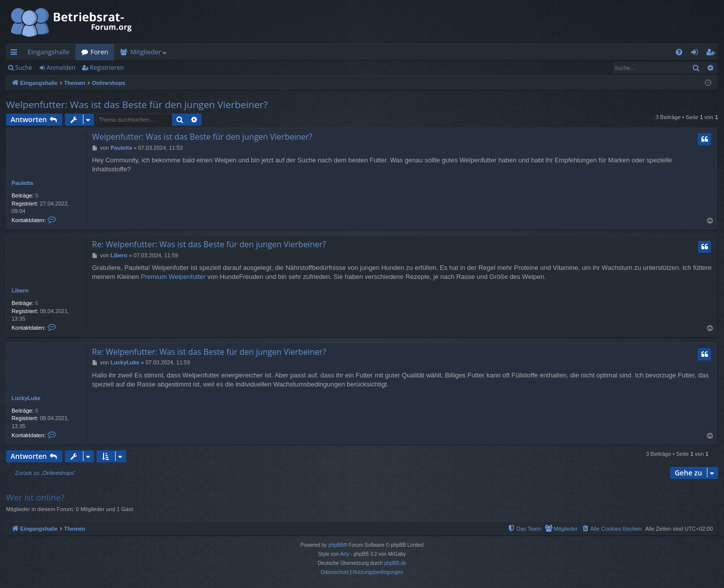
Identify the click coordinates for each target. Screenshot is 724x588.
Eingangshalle (49, 52)
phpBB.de (395, 563)
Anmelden (61, 68)
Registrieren (107, 68)
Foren (99, 52)
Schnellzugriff (16, 54)
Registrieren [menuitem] (712, 54)
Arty (345, 554)
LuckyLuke (26, 398)
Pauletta (22, 183)
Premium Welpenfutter (173, 277)
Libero (20, 290)
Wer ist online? (35, 497)
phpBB (336, 545)
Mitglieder (146, 52)
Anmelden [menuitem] (697, 54)
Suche (24, 68)
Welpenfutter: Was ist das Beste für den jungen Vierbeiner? (137, 105)
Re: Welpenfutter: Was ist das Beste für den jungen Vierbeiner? (209, 244)
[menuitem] (679, 52)
